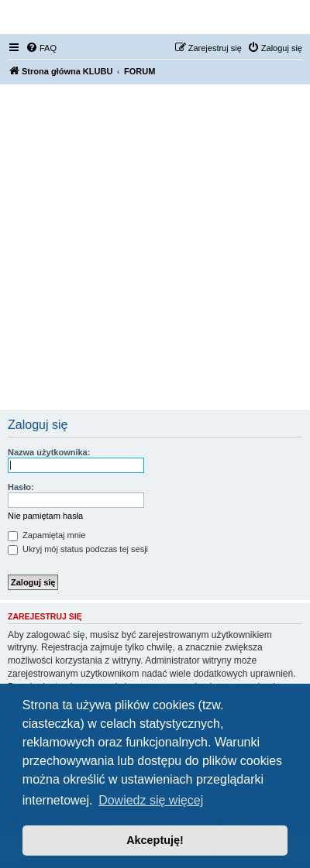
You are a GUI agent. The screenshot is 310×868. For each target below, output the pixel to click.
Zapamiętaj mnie (46, 535)
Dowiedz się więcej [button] (151, 800)
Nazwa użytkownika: (49, 452)
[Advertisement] (155, 247)
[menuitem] (41, 48)
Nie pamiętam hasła (45, 516)
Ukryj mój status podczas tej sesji (78, 549)
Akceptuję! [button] (155, 840)
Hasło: (21, 487)
